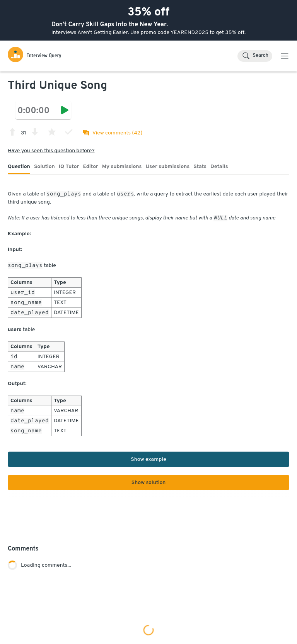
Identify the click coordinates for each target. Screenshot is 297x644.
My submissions (122, 167)
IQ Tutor (69, 167)
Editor (90, 167)
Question (19, 167)
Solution (44, 167)
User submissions (168, 167)
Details (219, 167)
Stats (200, 167)
